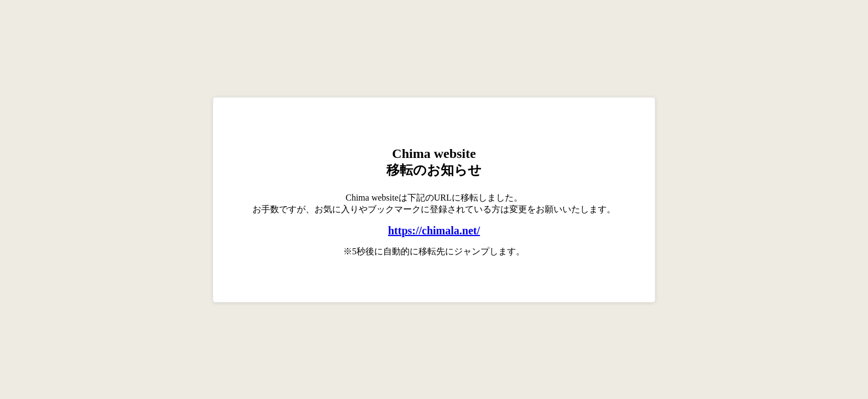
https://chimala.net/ (434, 231)
